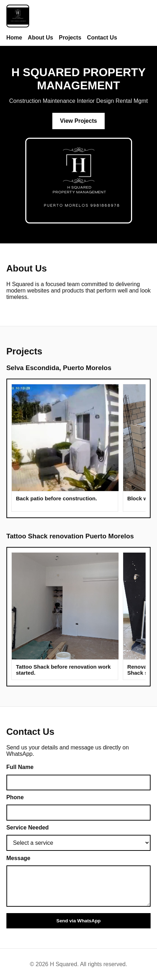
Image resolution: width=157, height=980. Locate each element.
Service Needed (28, 828)
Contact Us (102, 38)
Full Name (20, 767)
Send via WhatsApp (78, 921)
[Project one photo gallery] (78, 449)
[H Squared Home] (18, 17)
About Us (40, 38)
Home (14, 38)
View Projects (79, 121)
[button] (65, 438)
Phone (15, 797)
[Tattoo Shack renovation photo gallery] (78, 617)
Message (19, 858)
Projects (70, 38)
